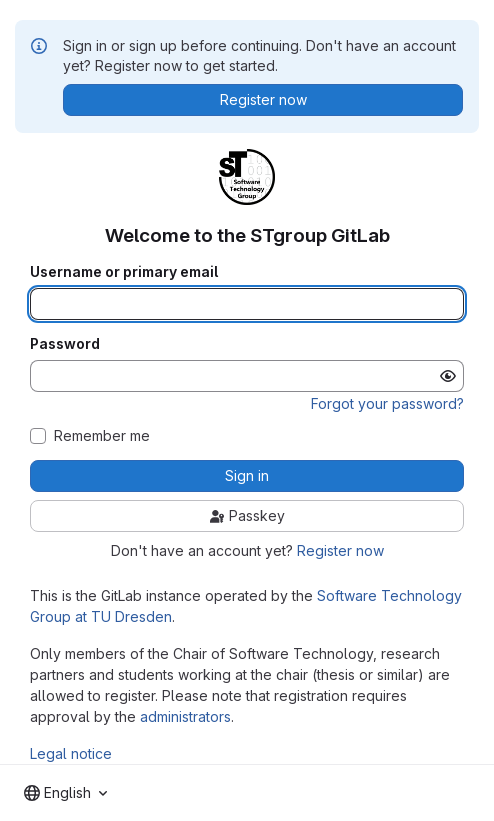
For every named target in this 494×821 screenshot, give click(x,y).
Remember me (102, 436)
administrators (185, 716)
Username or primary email (124, 272)
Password (65, 344)
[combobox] (65, 793)
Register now (340, 550)
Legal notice (71, 753)
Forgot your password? (387, 403)
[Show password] (448, 376)
